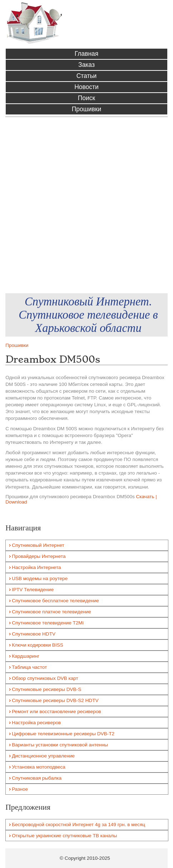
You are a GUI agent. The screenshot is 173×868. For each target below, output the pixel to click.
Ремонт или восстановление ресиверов (56, 712)
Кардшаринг (26, 656)
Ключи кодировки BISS (38, 645)
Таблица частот (29, 667)
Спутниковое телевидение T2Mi (48, 623)
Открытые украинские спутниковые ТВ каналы (64, 836)
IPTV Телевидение (33, 590)
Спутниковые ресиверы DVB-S (46, 689)
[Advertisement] (86, 205)
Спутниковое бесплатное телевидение (55, 601)
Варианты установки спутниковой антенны (60, 745)
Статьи (87, 76)
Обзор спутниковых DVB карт (45, 678)
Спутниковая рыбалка (37, 778)
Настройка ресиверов (36, 723)
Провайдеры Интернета (39, 556)
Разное (20, 789)
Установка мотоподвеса (39, 767)
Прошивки (86, 109)
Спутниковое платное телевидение (51, 612)
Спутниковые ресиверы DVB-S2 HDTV (55, 700)
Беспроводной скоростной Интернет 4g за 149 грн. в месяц (78, 825)
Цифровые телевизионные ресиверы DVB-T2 (63, 734)
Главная (87, 54)
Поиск (86, 98)
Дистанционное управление (43, 756)
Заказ (86, 65)
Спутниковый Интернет (38, 545)
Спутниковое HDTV (34, 634)
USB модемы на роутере (40, 578)
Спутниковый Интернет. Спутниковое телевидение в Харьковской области (88, 315)
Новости (86, 87)
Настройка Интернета (36, 567)
